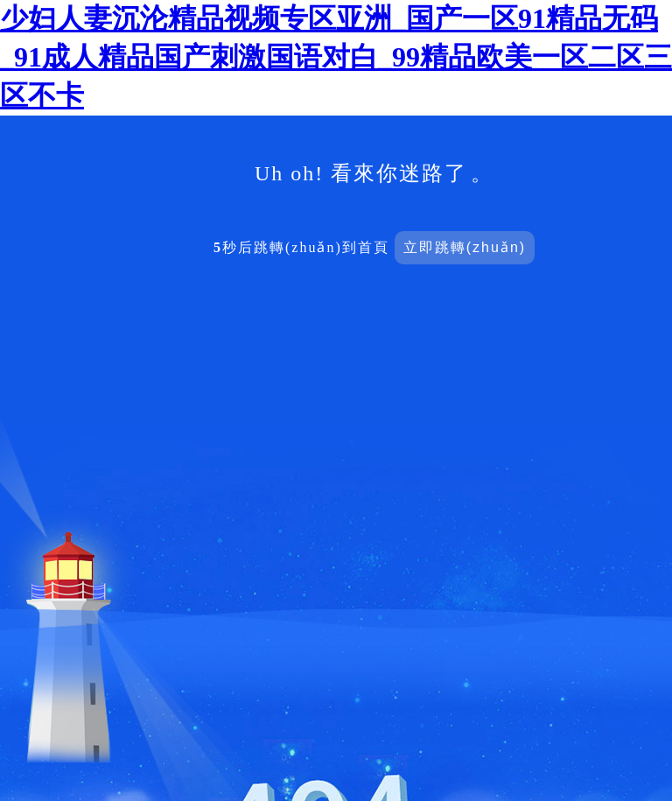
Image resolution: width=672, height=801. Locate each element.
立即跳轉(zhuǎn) (465, 247)
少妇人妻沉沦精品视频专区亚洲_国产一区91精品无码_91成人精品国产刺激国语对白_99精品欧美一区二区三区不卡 (336, 57)
